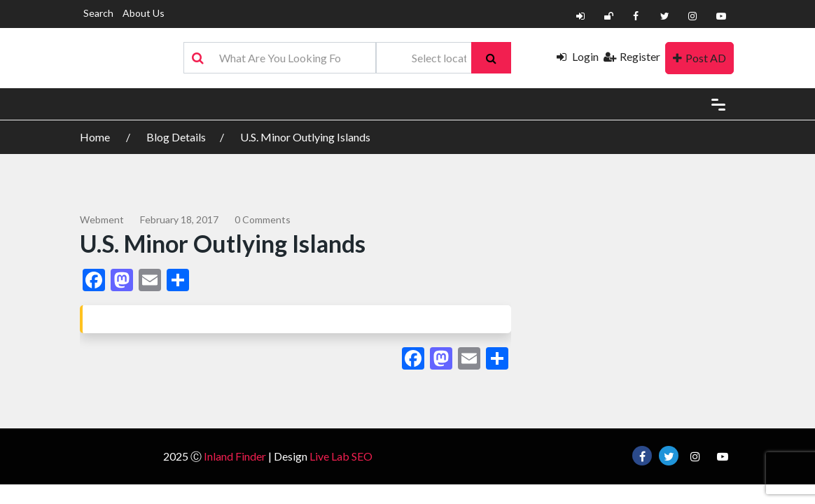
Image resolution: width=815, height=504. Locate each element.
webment (102, 219)
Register (632, 56)
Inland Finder (235, 456)
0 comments (263, 219)
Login (578, 56)
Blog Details (176, 137)
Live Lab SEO (341, 456)
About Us (144, 13)
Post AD (699, 58)
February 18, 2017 (179, 219)
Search (98, 13)
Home (96, 137)
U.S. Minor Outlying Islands (305, 137)
